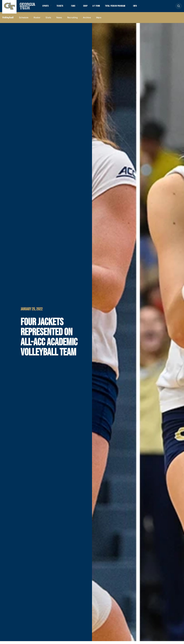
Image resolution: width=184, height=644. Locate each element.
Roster (37, 20)
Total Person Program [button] (122, 7)
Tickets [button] (62, 7)
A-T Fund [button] (101, 7)
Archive (87, 20)
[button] (179, 7)
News (59, 20)
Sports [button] (46, 7)
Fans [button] (76, 7)
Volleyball (8, 20)
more (99, 20)
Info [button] (144, 7)
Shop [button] (89, 7)
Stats (48, 20)
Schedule (24, 20)
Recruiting (72, 20)
